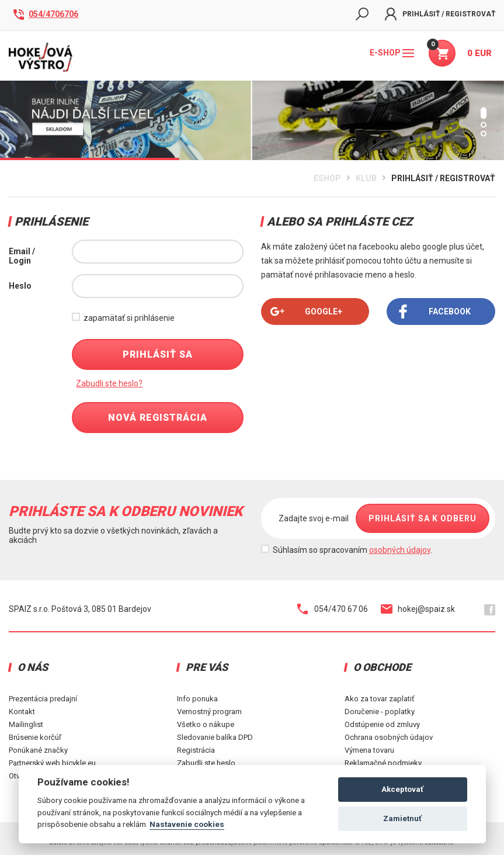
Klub (366, 178)
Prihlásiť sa (158, 354)
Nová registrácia (158, 418)
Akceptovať (402, 789)
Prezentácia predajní (43, 699)
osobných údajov (400, 550)
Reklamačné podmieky (383, 763)
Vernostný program (209, 712)
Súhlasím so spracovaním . (352, 550)
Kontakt (22, 712)
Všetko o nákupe (206, 724)
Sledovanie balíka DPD (215, 737)
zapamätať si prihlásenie (129, 318)
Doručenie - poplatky (380, 712)
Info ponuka (197, 699)
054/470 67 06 (333, 609)
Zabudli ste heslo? (109, 383)
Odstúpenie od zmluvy (382, 724)
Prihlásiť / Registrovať (440, 14)
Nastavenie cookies (187, 824)
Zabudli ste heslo (206, 763)
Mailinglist (26, 724)
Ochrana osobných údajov (389, 737)
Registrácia (196, 750)
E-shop (392, 53)
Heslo (20, 286)
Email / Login (22, 256)
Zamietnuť (402, 818)
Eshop (327, 178)
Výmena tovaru (369, 750)
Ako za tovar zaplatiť (380, 699)
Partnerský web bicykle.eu (52, 763)
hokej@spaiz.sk (418, 609)
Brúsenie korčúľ (35, 737)
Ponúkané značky (38, 750)
